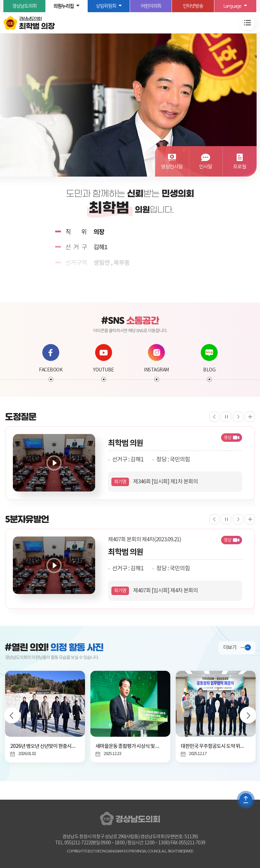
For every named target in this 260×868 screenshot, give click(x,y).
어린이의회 (151, 6)
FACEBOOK (51, 358)
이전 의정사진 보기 (12, 715)
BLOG (209, 358)
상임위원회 (106, 6)
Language (232, 6)
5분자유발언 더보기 (250, 519)
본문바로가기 (0, 0)
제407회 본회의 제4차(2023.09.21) (145, 540)
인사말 (206, 167)
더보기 (230, 648)
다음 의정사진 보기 (248, 715)
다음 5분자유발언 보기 (238, 519)
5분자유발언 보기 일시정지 (226, 519)
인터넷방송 (193, 6)
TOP (246, 800)
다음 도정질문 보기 (238, 417)
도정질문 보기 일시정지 (226, 417)
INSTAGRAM (156, 358)
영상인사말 (172, 167)
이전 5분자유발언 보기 (214, 519)
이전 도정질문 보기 (214, 417)
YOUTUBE (104, 358)
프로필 (240, 167)
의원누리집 (64, 6)
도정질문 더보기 (250, 417)
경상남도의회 (24, 6)
